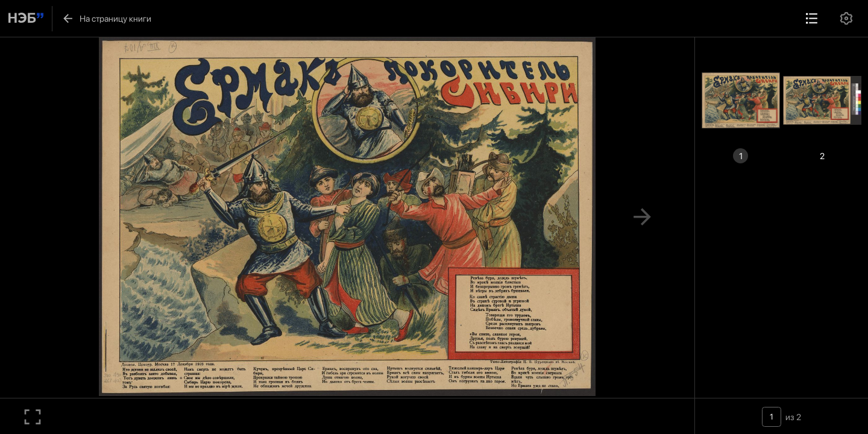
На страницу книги (107, 19)
